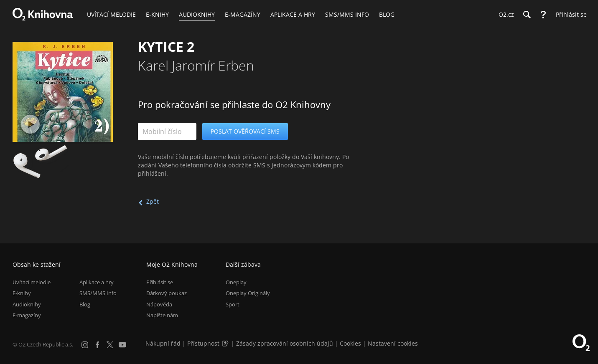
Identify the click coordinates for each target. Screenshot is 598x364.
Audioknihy (27, 304)
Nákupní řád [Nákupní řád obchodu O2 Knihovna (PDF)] (163, 343)
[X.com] (110, 345)
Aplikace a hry (97, 282)
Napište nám (162, 315)
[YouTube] (122, 345)
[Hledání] (527, 15)
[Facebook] (97, 345)
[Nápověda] (543, 15)
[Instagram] (85, 345)
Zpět (153, 201)
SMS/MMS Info (98, 293)
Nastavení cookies (393, 343)
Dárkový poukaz (167, 293)
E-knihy (22, 293)
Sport (233, 304)
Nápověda (159, 304)
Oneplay (236, 282)
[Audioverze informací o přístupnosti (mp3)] (226, 343)
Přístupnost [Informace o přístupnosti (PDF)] (203, 343)
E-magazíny (27, 315)
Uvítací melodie (32, 282)
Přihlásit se (160, 282)
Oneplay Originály (248, 293)
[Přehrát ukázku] (30, 124)
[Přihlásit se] (569, 15)
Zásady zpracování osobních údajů (285, 343)
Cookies (350, 343)
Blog (85, 304)
